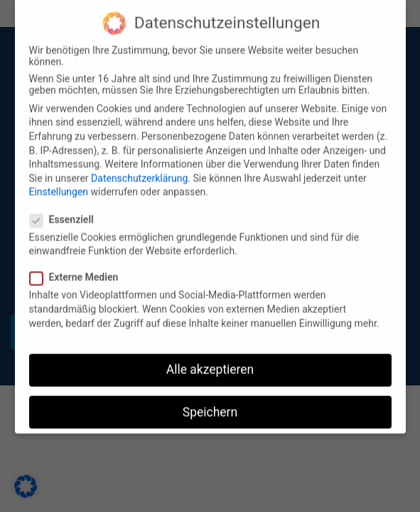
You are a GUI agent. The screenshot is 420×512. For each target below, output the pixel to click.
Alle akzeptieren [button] (210, 361)
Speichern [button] (210, 403)
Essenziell (66, 210)
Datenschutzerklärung (139, 169)
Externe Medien (79, 268)
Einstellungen (59, 183)
